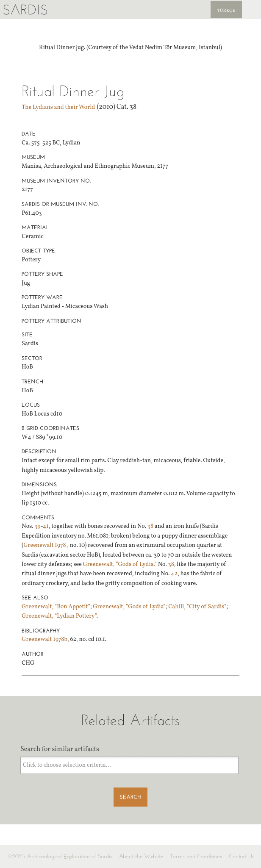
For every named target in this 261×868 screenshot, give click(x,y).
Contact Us (241, 856)
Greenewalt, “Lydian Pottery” (59, 616)
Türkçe (226, 11)
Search (130, 797)
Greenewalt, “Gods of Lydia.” (119, 564)
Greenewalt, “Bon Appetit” (56, 607)
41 (46, 526)
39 (37, 526)
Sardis (25, 10)
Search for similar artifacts (60, 749)
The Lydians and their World (58, 107)
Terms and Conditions (196, 856)
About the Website (141, 856)
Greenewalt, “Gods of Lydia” (129, 607)
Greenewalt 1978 (45, 545)
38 (150, 526)
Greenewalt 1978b (44, 639)
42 (174, 574)
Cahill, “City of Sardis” (197, 607)
